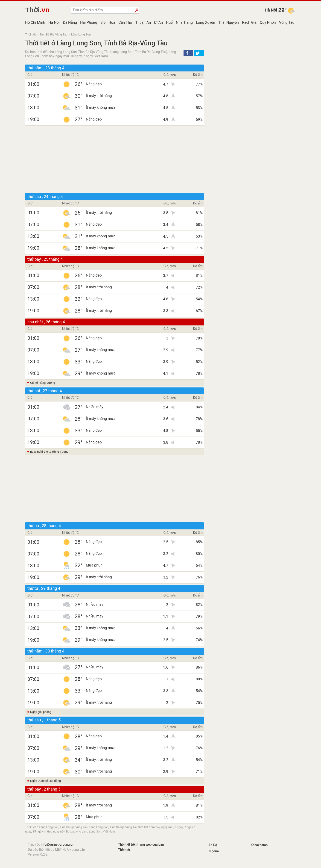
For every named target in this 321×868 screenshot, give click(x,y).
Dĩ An (158, 22)
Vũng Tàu (287, 22)
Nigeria (214, 851)
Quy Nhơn (268, 22)
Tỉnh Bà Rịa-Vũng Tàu (54, 34)
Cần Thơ (125, 22)
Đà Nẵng (70, 22)
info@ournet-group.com (58, 844)
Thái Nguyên (229, 22)
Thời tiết (31, 34)
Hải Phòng (89, 22)
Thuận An (143, 22)
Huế (169, 22)
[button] (188, 53)
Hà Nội (271, 10)
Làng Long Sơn (81, 34)
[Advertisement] (114, 159)
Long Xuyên (206, 22)
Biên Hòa (108, 22)
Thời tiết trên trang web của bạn (141, 844)
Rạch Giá (249, 22)
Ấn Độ (213, 845)
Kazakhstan (259, 845)
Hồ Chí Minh (35, 22)
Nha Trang (184, 22)
